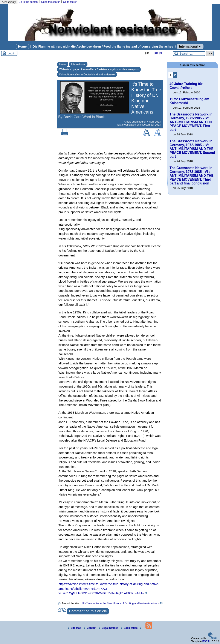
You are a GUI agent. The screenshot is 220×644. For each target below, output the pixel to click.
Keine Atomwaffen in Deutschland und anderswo (87, 75)
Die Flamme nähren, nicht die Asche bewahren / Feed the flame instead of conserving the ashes (103, 46)
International (190, 46)
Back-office (130, 628)
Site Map (75, 628)
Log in (12, 53)
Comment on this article (88, 611)
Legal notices (109, 628)
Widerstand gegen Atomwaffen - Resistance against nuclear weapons (99, 69)
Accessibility (9, 2)
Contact (90, 628)
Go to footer (70, 2)
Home (22, 46)
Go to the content (28, 2)
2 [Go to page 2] (175, 75)
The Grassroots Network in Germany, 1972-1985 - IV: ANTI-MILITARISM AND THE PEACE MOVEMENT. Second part (192, 149)
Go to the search (51, 2)
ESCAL (207, 641)
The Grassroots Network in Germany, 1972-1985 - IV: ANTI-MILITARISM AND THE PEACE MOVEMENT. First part (191, 122)
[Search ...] (189, 54)
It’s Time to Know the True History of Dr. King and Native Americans (121, 603)
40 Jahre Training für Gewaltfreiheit (186, 86)
